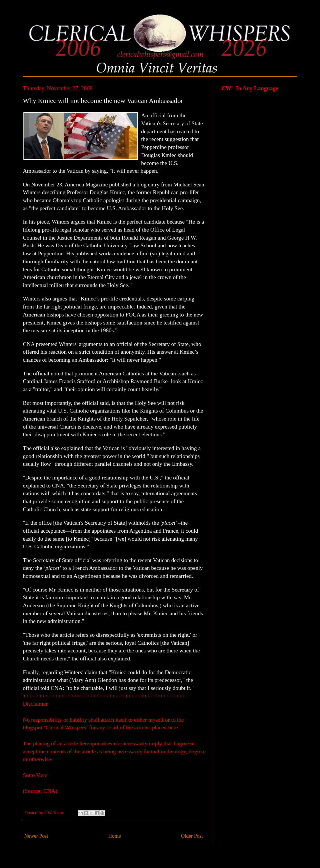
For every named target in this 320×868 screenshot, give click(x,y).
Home (115, 836)
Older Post (192, 836)
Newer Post (36, 836)
